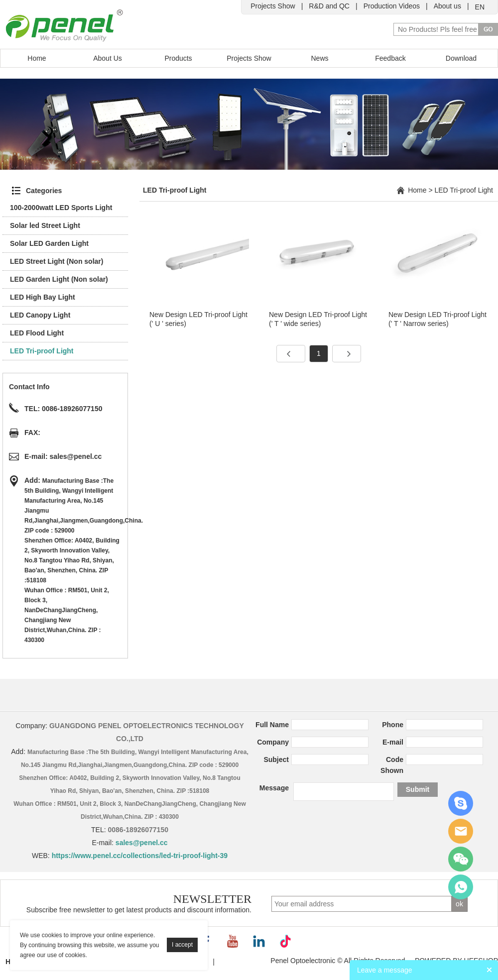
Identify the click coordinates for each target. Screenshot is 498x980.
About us (447, 6)
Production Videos (392, 6)
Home (37, 58)
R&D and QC (329, 6)
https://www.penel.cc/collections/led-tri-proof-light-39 (140, 856)
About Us (108, 58)
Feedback (390, 58)
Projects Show (273, 6)
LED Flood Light (37, 333)
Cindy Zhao (461, 803)
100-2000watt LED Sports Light (61, 208)
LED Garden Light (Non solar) (59, 279)
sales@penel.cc (76, 456)
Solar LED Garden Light (49, 243)
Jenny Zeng (461, 831)
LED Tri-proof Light (42, 351)
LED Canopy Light (40, 315)
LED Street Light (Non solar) (57, 261)
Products (178, 58)
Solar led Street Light (45, 225)
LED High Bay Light (43, 297)
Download (461, 58)
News (319, 58)
